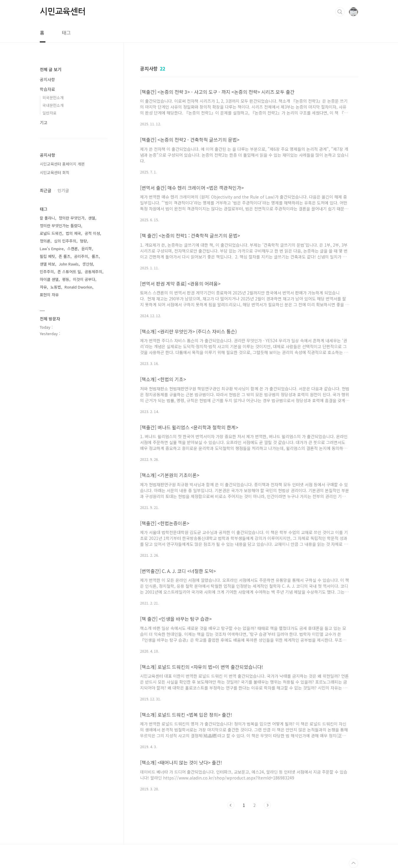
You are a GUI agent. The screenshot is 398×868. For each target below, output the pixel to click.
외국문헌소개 (53, 98)
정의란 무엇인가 (72, 218)
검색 (340, 12)
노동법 (56, 287)
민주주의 (47, 272)
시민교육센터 (63, 12)
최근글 (46, 190)
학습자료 (47, 89)
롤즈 (95, 256)
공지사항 (47, 79)
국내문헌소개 (53, 105)
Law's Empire (52, 249)
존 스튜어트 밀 (69, 272)
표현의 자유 (49, 295)
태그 (66, 32)
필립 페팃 (47, 256)
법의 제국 (73, 233)
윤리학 (87, 249)
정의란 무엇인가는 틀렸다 (60, 226)
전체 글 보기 (51, 69)
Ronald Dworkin (78, 287)
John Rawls (69, 264)
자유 (43, 287)
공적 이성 (92, 233)
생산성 (88, 264)
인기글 (63, 190)
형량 (83, 241)
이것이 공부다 (84, 279)
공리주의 (81, 256)
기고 (44, 122)
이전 (231, 805)
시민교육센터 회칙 (55, 172)
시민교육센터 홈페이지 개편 (62, 164)
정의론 (45, 241)
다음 (267, 805)
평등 (66, 279)
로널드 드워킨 (51, 233)
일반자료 (50, 113)
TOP (353, 863)
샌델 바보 (47, 264)
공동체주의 (93, 272)
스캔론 (73, 249)
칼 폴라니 (47, 218)
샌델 (92, 218)
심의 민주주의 (65, 241)
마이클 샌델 (49, 279)
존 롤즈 (65, 256)
